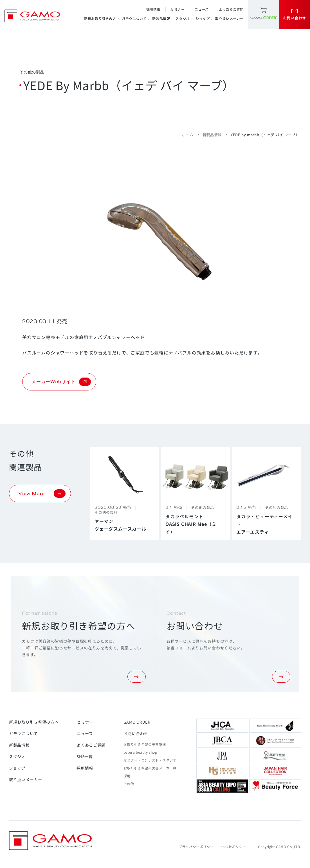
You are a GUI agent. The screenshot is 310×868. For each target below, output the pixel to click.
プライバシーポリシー (196, 847)
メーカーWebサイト (61, 382)
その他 (129, 784)
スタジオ (184, 19)
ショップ (204, 19)
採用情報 (153, 9)
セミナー (178, 9)
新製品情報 (163, 19)
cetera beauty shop (140, 752)
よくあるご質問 (231, 9)
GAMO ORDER (137, 722)
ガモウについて (136, 19)
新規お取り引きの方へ (102, 18)
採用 (127, 776)
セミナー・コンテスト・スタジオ (150, 760)
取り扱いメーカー (229, 18)
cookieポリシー (233, 847)
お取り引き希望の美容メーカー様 (150, 768)
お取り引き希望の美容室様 (145, 744)
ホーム (188, 135)
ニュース (202, 9)
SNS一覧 (85, 756)
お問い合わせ (136, 733)
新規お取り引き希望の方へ (34, 722)
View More (42, 494)
